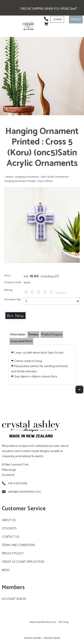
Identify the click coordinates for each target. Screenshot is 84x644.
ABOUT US (9, 520)
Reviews (33, 335)
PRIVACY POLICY (13, 554)
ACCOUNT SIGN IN (14, 599)
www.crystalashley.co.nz (43, 622)
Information (18, 335)
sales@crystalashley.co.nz (24, 492)
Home (9, 177)
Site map (64, 622)
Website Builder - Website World (42, 638)
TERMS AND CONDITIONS (18, 545)
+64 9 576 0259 (17, 483)
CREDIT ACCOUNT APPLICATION (23, 562)
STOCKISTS (9, 529)
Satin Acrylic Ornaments (54, 177)
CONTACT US (11, 537)
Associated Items (21, 341)
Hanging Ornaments (27, 177)
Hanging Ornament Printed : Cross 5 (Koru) (29, 181)
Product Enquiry (52, 335)
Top (79, 390)
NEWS (6, 570)
